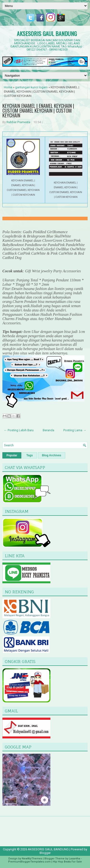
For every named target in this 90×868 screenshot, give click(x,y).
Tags (30, 455)
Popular (12, 455)
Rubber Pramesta (18, 122)
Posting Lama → (75, 430)
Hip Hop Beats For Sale (67, 862)
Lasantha (75, 859)
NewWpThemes (32, 859)
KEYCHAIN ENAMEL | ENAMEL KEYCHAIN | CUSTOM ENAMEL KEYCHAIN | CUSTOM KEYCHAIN (38, 110)
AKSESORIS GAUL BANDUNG (47, 33)
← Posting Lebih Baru (19, 430)
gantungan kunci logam (31, 87)
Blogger (45, 853)
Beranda (48, 430)
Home (8, 87)
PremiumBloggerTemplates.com (29, 862)
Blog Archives (52, 455)
